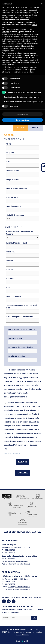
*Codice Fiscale (12, 197)
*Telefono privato (12, 171)
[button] (42, 4)
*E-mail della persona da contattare (20, 317)
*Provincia (10, 279)
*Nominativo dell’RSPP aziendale (20, 347)
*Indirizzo (9, 261)
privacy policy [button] (31, 13)
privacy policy (19, 632)
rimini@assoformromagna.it (16, 393)
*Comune (9, 270)
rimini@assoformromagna (24, 437)
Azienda (20, 127)
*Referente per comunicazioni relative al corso (21, 307)
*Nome (8, 144)
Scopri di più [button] (22, 114)
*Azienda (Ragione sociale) (16, 243)
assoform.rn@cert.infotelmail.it (18, 564)
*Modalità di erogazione (15, 215)
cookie (29, 632)
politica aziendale (22, 635)
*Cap (8, 288)
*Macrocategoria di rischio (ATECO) (21, 330)
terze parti (6, 32)
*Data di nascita (16, 189)
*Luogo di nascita (12, 180)
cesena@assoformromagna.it (15, 397)
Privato (36, 127)
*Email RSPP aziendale (16, 356)
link (5, 449)
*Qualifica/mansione (14, 206)
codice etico (37, 632)
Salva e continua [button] (22, 120)
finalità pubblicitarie (16, 44)
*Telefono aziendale (13, 296)
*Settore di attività (15, 339)
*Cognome (10, 153)
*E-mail (9, 162)
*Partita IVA (10, 252)
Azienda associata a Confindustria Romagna (19, 233)
